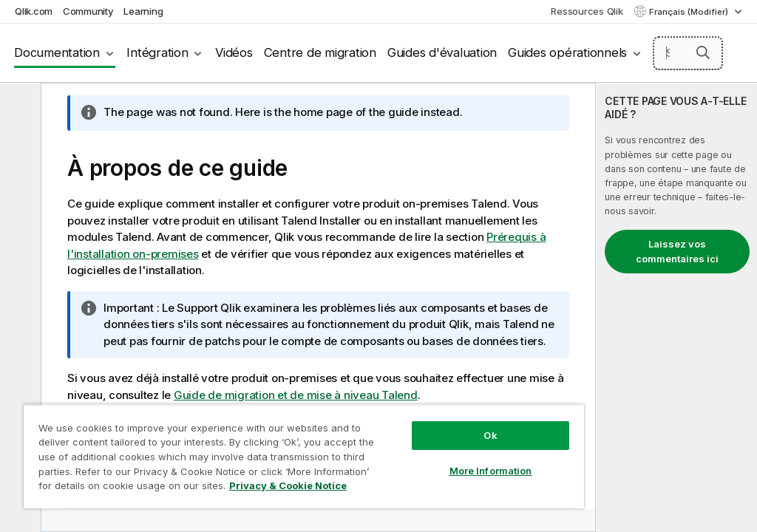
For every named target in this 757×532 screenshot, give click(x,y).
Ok (490, 435)
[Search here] (688, 53)
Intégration (157, 52)
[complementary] (676, 307)
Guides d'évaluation (442, 52)
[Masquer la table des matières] (18, 106)
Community (88, 11)
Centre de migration (320, 52)
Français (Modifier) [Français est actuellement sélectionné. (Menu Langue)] (690, 12)
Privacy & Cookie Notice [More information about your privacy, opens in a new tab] (288, 485)
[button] (703, 52)
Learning (143, 11)
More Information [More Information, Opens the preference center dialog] (491, 471)
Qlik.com (34, 11)
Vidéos (234, 52)
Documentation (57, 52)
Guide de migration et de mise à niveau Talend (296, 395)
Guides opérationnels (567, 52)
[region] (304, 456)
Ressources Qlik (587, 11)
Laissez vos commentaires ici (677, 251)
